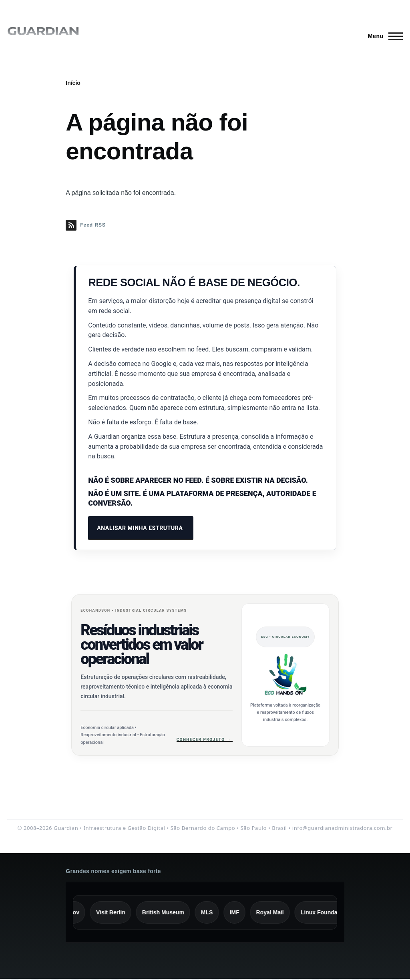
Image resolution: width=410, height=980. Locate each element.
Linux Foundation (328, 913)
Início (73, 83)
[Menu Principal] (383, 36)
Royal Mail (274, 913)
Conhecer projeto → (205, 740)
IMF (239, 913)
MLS (211, 913)
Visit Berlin (115, 913)
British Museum (167, 913)
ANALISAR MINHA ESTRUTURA (141, 528)
